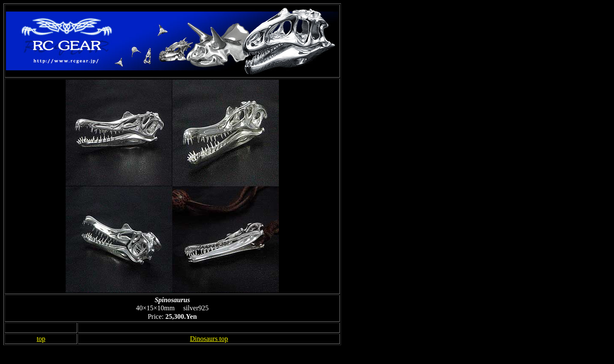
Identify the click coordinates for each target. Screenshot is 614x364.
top (41, 339)
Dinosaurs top (209, 339)
